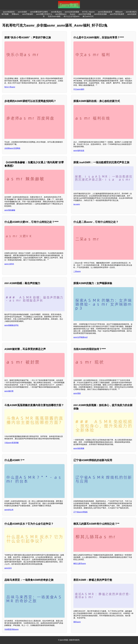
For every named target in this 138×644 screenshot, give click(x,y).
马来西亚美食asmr (12, 629)
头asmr (73, 14)
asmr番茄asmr (61, 14)
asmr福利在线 (79, 151)
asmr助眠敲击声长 (12, 325)
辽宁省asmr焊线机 (81, 512)
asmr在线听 (22, 12)
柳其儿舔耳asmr (80, 564)
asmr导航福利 (28, 14)
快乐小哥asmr (10, 87)
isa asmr (77, 204)
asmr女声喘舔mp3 (80, 337)
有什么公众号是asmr (72, 16)
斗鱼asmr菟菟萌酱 (12, 443)
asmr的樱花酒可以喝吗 (39, 12)
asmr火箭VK (9, 264)
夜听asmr (77, 622)
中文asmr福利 (79, 89)
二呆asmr (77, 271)
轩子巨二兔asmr (89, 12)
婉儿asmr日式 (88, 16)
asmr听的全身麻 (100, 14)
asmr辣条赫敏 (10, 210)
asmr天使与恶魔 (85, 14)
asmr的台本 (9, 510)
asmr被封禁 (9, 391)
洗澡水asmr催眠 (54, 16)
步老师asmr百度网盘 (12, 148)
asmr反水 (8, 568)
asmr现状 (77, 393)
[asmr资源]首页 (9, 12)
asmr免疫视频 (79, 448)
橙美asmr (119, 12)
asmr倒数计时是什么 (44, 14)
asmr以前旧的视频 (72, 12)
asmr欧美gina (56, 12)
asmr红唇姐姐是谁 (105, 12)
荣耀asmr (15, 14)
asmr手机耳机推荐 (117, 14)
